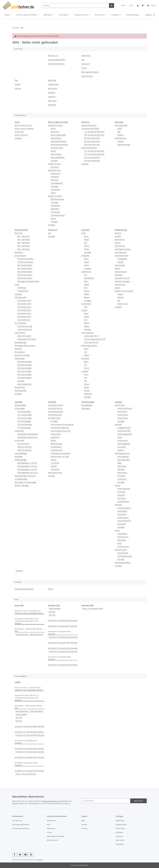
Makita (87, 249)
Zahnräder (85, 358)
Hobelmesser (56, 173)
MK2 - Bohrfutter (24, 239)
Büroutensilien (123, 553)
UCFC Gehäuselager (25, 415)
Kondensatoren (123, 518)
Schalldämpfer (56, 447)
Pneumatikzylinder (55, 415)
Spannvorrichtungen (22, 355)
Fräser (17, 284)
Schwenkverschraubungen (61, 453)
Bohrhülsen (19, 252)
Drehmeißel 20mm (24, 310)
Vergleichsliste (53, 84)
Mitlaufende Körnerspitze (27, 339)
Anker (84, 233)
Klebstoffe (121, 495)
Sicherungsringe (87, 333)
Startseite (52, 92)
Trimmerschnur (123, 546)
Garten (117, 530)
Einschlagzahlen (121, 252)
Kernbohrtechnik (57, 148)
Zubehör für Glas (54, 164)
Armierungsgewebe (125, 434)
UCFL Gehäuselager (25, 418)
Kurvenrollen (19, 440)
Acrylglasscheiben (124, 428)
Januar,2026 (19, 605)
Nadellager (19, 456)
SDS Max (52, 612)
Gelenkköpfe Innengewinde (27, 437)
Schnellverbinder (54, 418)
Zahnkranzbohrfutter (89, 148)
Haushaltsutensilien (125, 556)
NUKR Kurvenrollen (25, 447)
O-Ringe (120, 141)
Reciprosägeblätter (58, 157)
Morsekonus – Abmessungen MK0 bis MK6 (29, 630)
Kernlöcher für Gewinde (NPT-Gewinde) (63, 643)
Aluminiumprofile (124, 431)
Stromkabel (122, 524)
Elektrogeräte (122, 511)
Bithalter (121, 297)
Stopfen (54, 460)
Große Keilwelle (55, 608)
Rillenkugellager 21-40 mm (27, 463)
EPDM (120, 128)
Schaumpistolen (123, 501)
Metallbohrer (56, 206)
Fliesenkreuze (122, 440)
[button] (138, 5)
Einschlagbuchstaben (123, 249)
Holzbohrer (55, 177)
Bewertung (52, 80)
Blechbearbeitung (57, 199)
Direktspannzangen (25, 362)
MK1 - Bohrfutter (24, 236)
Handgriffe (85, 256)
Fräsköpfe (18, 294)
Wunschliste (53, 88)
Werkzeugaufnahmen (89, 345)
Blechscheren (120, 239)
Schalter (84, 310)
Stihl (86, 307)
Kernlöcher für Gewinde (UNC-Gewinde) (63, 648)
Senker (53, 193)
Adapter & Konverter (89, 125)
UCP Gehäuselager (24, 421)
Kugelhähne (55, 437)
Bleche (120, 437)
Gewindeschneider (122, 256)
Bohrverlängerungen (58, 135)
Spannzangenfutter (25, 384)
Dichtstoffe (121, 492)
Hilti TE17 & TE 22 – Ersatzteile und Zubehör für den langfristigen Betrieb (29, 612)
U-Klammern (122, 479)
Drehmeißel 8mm (24, 320)
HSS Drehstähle (20, 323)
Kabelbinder (122, 514)
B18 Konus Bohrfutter (92, 145)
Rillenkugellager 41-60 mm (27, 466)
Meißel (53, 151)
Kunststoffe (122, 447)
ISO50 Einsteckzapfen (25, 262)
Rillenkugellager (21, 460)
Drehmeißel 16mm (24, 307)
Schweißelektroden (58, 215)
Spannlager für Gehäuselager (26, 482)
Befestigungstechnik (122, 453)
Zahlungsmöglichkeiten (57, 60)
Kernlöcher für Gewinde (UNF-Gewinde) (63, 665)
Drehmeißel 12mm (24, 304)
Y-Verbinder (55, 469)
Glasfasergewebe (124, 444)
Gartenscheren (123, 537)
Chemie (118, 485)
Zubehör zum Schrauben (124, 291)
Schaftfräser (22, 288)
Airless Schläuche (21, 135)
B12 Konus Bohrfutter (92, 141)
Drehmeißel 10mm (24, 301)
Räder (120, 543)
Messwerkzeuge (21, 342)
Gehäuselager (20, 408)
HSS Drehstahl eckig (25, 326)
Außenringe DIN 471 (92, 336)
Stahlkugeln (86, 408)
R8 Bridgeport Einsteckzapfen (28, 281)
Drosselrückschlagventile (60, 428)
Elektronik (118, 505)
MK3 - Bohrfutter (24, 243)
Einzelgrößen (122, 259)
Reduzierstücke (56, 444)
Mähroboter (122, 540)
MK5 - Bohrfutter (24, 249)
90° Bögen (54, 421)
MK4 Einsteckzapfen (25, 275)
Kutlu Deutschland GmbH (24, 589)
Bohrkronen (55, 132)
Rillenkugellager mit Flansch (25, 476)
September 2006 (88, 605)
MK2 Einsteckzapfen (25, 268)
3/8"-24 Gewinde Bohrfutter (94, 135)
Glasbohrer (55, 167)
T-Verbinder (55, 463)
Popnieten (121, 469)
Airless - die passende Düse (93, 608)
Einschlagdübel (123, 456)
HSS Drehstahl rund (25, 329)
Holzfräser (54, 180)
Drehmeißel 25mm (24, 313)
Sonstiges (18, 138)
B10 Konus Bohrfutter (92, 138)
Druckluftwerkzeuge (55, 412)
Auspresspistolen (124, 489)
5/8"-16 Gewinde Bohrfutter (94, 154)
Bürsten (118, 243)
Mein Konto (52, 101)
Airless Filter (19, 132)
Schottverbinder (57, 450)
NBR (119, 132)
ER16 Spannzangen (24, 365)
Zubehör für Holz (54, 170)
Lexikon (18, 682)
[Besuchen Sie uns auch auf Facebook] (15, 855)
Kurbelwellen (86, 304)
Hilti (86, 243)
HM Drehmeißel (21, 297)
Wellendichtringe (124, 145)
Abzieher (118, 233)
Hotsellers (19, 571)
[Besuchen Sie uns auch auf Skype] (31, 855)
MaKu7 (51, 589)
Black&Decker (89, 278)
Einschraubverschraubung (61, 431)
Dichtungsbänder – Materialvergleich (29, 634)
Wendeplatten (20, 387)
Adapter (120, 294)
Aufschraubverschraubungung (62, 424)
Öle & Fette (121, 498)
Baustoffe (118, 424)
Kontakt (18, 84)
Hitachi (87, 246)
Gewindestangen (124, 460)
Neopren (121, 135)
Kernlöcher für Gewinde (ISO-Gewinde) (63, 637)
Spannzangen (20, 358)
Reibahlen (18, 349)
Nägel (120, 463)
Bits (119, 301)
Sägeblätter (55, 209)
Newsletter (52, 105)
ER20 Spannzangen (24, 368)
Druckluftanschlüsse (56, 405)
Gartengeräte (122, 534)
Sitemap (18, 88)
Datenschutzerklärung (51, 801)
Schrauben (121, 476)
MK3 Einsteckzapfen (25, 272)
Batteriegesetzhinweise (90, 72)
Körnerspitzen (20, 333)
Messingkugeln (87, 405)
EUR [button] (123, 5)
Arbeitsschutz (120, 405)
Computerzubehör (124, 508)
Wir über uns (53, 56)
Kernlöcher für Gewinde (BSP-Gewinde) (62, 626)
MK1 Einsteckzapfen (25, 265)
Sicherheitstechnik (124, 521)
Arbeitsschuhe (123, 415)
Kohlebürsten (86, 272)
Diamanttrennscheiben (59, 145)
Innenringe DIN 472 (91, 342)
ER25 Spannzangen (24, 371)
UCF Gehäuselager (24, 412)
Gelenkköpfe (19, 431)
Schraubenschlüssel (122, 278)
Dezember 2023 (54, 605)
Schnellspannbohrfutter (90, 128)
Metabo (87, 297)
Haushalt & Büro (121, 550)
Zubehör (121, 262)
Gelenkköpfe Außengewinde (28, 434)
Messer (117, 268)
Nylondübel (122, 466)
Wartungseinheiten (55, 473)
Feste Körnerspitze (24, 336)
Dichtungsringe (120, 138)
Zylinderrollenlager (22, 485)
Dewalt (87, 239)
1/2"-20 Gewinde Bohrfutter (94, 132)
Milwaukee (88, 394)
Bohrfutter (19, 233)
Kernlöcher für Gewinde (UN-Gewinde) (63, 651)
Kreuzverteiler (56, 434)
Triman (84, 68)
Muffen (53, 440)
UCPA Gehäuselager (25, 424)
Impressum (86, 64)
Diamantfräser (56, 138)
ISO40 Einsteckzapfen (25, 259)
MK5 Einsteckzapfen (25, 278)
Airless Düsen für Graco (23, 125)
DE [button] (131, 5)
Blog (16, 80)
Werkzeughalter (21, 390)
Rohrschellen (122, 473)
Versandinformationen (56, 64)
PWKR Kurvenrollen (25, 450)
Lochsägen (55, 186)
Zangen (117, 288)
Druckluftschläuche (55, 408)
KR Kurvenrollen (23, 444)
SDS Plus (52, 615)
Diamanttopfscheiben (59, 141)
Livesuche (52, 97)
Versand (40, 860)
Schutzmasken (123, 418)
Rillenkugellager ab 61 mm (27, 469)
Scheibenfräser (23, 291)
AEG (86, 275)
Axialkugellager (20, 405)
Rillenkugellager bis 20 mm (27, 473)
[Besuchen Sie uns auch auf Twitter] (20, 855)
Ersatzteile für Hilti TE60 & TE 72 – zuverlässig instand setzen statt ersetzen (27, 621)
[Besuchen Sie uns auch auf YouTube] (25, 855)
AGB (83, 60)
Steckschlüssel (120, 284)
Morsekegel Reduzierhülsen (25, 345)
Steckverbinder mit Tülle (60, 456)
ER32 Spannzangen (24, 374)
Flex (85, 378)
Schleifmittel (55, 189)
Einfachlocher (120, 246)
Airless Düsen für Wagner (24, 128)
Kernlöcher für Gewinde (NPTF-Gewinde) (60, 633)
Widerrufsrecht (87, 76)
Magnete (121, 450)
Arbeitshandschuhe (125, 408)
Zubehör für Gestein (56, 125)
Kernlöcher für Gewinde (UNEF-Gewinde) (60, 658)
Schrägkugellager (21, 479)
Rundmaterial (20, 352)
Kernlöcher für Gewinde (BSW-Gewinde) (63, 620)
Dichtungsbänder (121, 125)
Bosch (86, 236)
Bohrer (53, 128)
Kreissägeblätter (57, 183)
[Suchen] (76, 5)
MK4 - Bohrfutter (24, 246)
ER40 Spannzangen (24, 378)
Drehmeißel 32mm (24, 317)
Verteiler (54, 466)
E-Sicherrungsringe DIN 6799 (95, 339)
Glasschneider (120, 265)
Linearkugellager (21, 453)
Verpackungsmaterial (123, 563)
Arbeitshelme (122, 412)
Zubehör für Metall (55, 196)
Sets (50, 233)
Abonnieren (138, 801)
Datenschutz (86, 56)
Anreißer (118, 236)
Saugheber (119, 275)
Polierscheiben (56, 154)
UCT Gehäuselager (24, 428)
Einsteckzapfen (20, 256)
